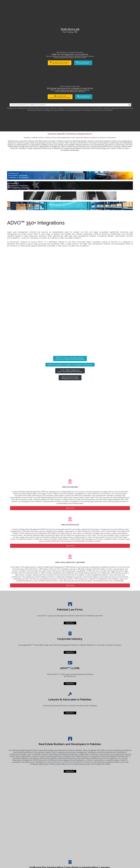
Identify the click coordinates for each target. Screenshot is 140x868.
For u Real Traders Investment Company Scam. (119, 833)
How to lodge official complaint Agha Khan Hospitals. (120, 821)
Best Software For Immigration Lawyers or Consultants (119, 837)
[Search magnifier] (130, 62)
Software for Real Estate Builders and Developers (117, 829)
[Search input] (69, 62)
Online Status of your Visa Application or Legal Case (118, 825)
